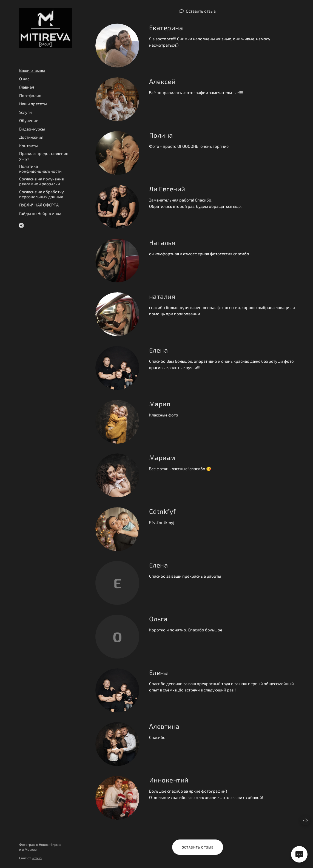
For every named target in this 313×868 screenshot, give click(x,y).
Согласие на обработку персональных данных (42, 194)
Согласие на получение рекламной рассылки (42, 181)
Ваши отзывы (32, 70)
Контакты (29, 146)
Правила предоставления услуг (44, 156)
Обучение (29, 120)
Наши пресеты (33, 104)
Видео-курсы (32, 129)
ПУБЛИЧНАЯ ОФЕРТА (39, 205)
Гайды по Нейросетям (40, 213)
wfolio (37, 858)
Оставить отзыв (201, 11)
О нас (24, 79)
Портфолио (30, 95)
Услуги (25, 112)
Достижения (31, 137)
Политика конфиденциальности (40, 169)
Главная (27, 87)
